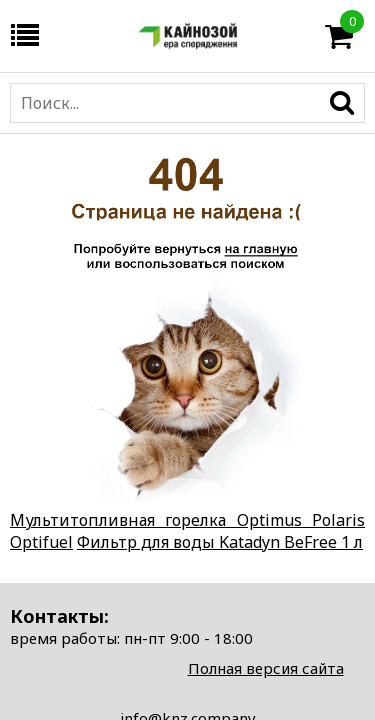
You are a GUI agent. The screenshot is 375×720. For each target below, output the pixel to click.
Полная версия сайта (266, 668)
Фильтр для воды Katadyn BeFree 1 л (220, 542)
